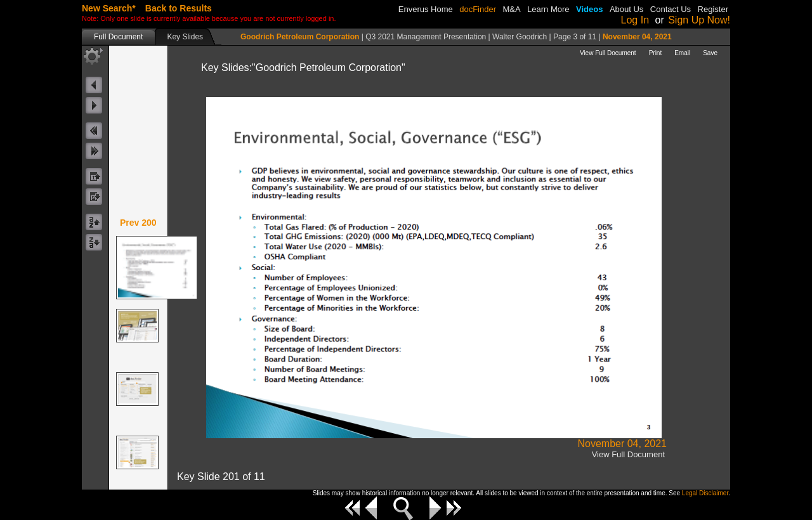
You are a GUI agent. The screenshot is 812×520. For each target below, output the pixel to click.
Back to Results (179, 8)
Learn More (548, 9)
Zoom (403, 508)
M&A (511, 9)
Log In (635, 20)
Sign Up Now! (699, 20)
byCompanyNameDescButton (95, 243)
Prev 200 (138, 223)
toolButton (93, 56)
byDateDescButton (95, 197)
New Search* (109, 8)
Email (682, 53)
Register (713, 9)
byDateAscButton (95, 177)
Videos (589, 9)
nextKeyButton (95, 151)
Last (454, 508)
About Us (626, 9)
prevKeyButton (95, 131)
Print (656, 53)
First (352, 508)
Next (435, 508)
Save (710, 53)
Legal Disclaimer (705, 493)
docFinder (478, 9)
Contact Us (671, 9)
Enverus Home (426, 9)
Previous (371, 508)
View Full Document (608, 53)
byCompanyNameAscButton (95, 222)
